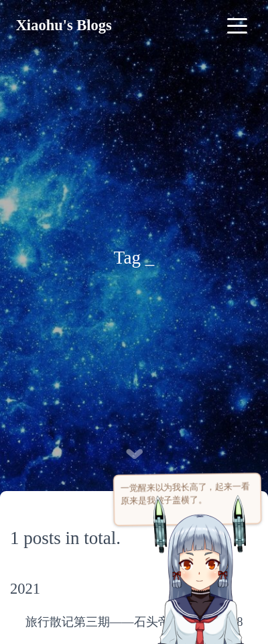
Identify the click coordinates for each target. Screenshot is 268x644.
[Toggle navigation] (237, 25)
